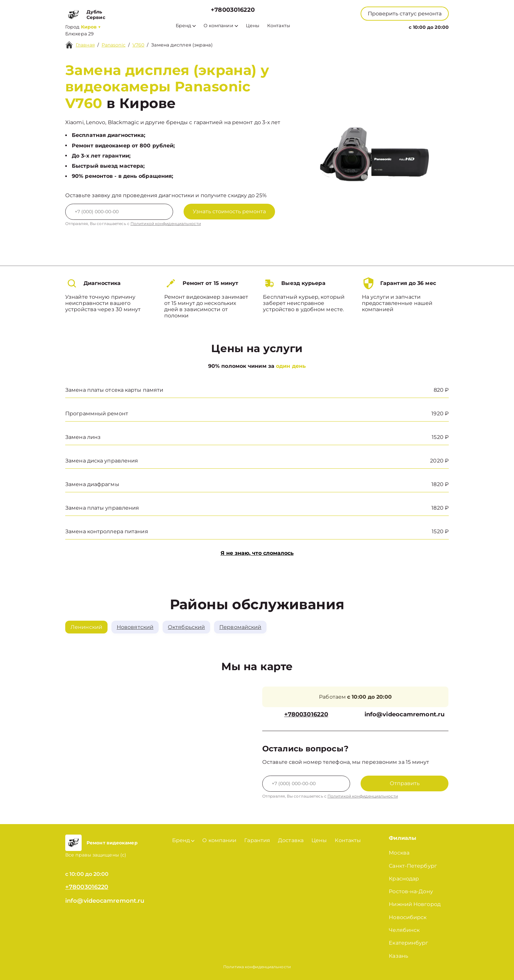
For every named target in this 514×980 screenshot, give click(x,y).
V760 (138, 45)
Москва (399, 853)
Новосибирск (408, 917)
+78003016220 (233, 10)
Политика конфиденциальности (257, 967)
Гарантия (257, 840)
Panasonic (114, 45)
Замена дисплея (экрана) (182, 45)
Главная (85, 45)
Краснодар (404, 879)
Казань (398, 956)
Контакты (279, 26)
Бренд (186, 26)
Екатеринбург (408, 943)
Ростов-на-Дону (411, 891)
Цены (253, 26)
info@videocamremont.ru (405, 715)
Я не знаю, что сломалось (257, 553)
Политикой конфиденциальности (166, 224)
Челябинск (404, 930)
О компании (221, 26)
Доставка (291, 840)
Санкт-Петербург (413, 866)
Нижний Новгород (415, 904)
